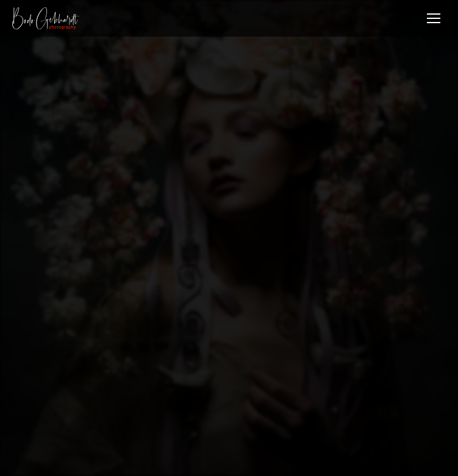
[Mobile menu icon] (434, 18)
